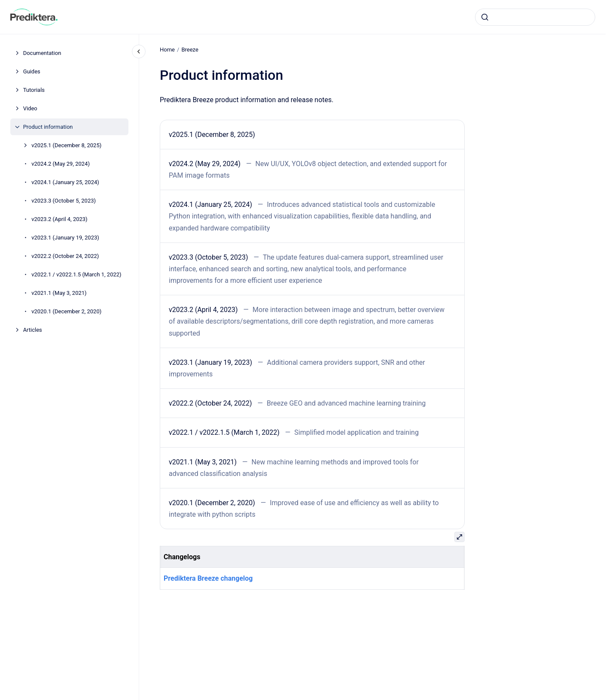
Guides (32, 71)
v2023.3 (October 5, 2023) (64, 201)
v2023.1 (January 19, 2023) (65, 238)
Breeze (190, 50)
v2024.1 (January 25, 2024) (65, 182)
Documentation (42, 53)
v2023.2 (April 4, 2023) (59, 219)
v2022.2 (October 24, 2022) (65, 256)
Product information (48, 127)
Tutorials (34, 90)
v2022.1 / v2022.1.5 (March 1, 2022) (76, 274)
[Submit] (485, 17)
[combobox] (535, 17)
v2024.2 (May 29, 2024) (61, 164)
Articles (33, 330)
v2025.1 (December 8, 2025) (66, 145)
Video (30, 108)
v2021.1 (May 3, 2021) (59, 293)
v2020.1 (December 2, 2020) (66, 311)
